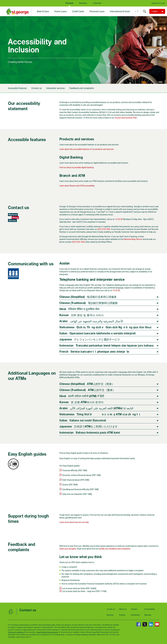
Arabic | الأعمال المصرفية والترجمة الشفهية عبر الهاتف (91, 321)
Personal (69, 3)
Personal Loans (97, 11)
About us (123, 609)
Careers (134, 609)
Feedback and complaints (82, 88)
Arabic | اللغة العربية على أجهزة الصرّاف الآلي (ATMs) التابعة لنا (96, 408)
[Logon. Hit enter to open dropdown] (157, 11)
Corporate (97, 3)
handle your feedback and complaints (115, 549)
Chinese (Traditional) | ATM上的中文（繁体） (87, 390)
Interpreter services (55, 88)
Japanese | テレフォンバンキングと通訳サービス (90, 340)
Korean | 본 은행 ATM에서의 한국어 (81, 402)
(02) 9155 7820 (104, 229)
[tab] (109, 297)
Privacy (122, 615)
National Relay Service (133, 239)
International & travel (120, 11)
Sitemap (148, 615)
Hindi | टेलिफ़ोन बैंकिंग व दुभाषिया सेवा (79, 309)
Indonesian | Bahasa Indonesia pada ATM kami (90, 433)
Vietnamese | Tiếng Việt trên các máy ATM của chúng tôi (100, 414)
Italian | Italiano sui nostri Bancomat (83, 421)
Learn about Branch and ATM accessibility (77, 186)
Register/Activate (158, 3)
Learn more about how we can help (74, 522)
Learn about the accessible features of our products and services (87, 149)
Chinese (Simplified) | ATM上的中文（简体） (87, 384)
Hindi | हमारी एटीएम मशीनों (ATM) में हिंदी (82, 396)
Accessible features (17, 88)
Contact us (37, 88)
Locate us (111, 609)
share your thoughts (68, 549)
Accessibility (149, 609)
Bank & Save (43, 11)
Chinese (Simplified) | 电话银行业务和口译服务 (88, 297)
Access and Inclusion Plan (126, 118)
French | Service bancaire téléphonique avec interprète (94, 352)
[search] (145, 11)
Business (83, 3)
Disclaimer (135, 615)
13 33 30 (119, 219)
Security (110, 615)
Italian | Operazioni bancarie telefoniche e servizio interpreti (97, 333)
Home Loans (61, 11)
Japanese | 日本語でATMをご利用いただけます (88, 427)
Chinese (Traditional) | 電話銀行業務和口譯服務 (88, 303)
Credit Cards (78, 11)
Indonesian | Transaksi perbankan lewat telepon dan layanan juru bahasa (106, 346)
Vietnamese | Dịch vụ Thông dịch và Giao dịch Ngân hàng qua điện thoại (105, 327)
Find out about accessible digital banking (77, 167)
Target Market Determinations (47, 632)
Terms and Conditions (16, 632)
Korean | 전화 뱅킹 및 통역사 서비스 (82, 315)
